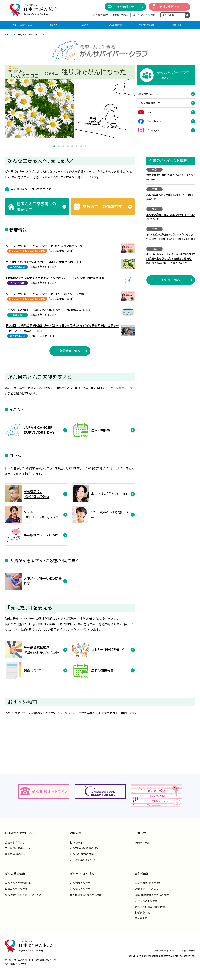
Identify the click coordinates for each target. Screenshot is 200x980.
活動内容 (54, 25)
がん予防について (80, 884)
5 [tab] (72, 146)
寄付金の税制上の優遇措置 (150, 907)
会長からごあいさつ (16, 843)
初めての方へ (77, 843)
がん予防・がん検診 (146, 25)
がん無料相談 (125, 7)
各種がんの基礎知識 (16, 889)
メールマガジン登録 (144, 15)
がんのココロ (18, 267)
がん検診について (80, 889)
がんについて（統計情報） (19, 884)
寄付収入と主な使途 (146, 901)
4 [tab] (68, 146)
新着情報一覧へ (70, 351)
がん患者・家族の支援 (82, 854)
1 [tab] (54, 146)
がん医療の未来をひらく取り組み (23, 895)
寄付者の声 (141, 919)
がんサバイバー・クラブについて (31, 189)
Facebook (154, 122)
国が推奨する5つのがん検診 (86, 895)
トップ (8, 35)
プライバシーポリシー (164, 951)
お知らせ (85, 25)
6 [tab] (77, 146)
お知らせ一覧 (142, 843)
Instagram (155, 131)
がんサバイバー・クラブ (29, 35)
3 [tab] (63, 146)
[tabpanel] (70, 102)
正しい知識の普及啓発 (82, 860)
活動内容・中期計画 (16, 854)
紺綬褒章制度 (142, 913)
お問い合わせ (121, 15)
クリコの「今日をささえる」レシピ (27, 251)
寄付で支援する (169, 7)
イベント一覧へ (171, 280)
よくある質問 (100, 15)
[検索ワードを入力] (173, 15)
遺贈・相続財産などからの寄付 (152, 895)
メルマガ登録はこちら (151, 103)
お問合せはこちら (148, 94)
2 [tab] (59, 146)
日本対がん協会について (23, 25)
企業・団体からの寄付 (147, 889)
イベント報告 (18, 283)
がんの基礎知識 (116, 25)
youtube (154, 112)
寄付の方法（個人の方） (148, 884)
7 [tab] (81, 146)
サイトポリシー (188, 951)
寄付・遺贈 (177, 25)
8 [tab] (86, 146)
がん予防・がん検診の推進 (84, 849)
